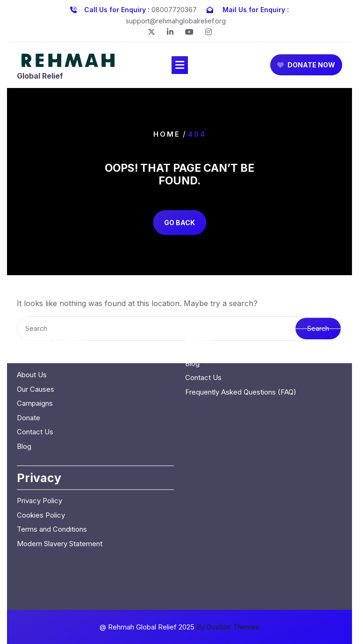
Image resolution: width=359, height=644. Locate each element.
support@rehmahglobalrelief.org (176, 19)
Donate (29, 356)
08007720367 (174, 8)
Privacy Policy (39, 439)
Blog (24, 385)
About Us (32, 313)
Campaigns (35, 342)
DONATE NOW (306, 66)
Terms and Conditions (52, 468)
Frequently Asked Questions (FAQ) (241, 331)
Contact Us (35, 370)
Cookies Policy (41, 454)
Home (167, 134)
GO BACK (179, 223)
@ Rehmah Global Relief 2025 (179, 627)
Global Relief (40, 77)
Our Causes (36, 328)
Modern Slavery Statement (60, 482)
